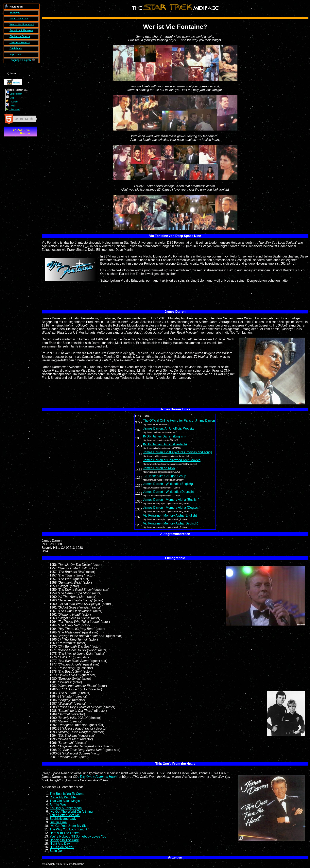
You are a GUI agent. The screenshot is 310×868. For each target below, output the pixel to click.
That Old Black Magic (65, 801)
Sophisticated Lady (63, 819)
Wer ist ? (22, 24)
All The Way (58, 804)
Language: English (22, 60)
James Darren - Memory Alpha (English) (171, 500)
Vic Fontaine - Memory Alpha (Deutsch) (171, 523)
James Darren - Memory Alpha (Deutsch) (172, 508)
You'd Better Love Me (65, 815)
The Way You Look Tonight (68, 829)
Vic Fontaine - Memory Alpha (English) (170, 515)
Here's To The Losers (65, 833)
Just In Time (58, 822)
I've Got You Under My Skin (69, 826)
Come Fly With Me (63, 797)
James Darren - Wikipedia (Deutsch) (169, 492)
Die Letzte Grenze (20, 36)
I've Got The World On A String (71, 812)
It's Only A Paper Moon (66, 808)
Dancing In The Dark (64, 840)
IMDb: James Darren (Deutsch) (165, 444)
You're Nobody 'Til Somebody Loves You (78, 836)
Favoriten (12, 102)
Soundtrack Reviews (21, 30)
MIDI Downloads (19, 18)
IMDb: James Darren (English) (164, 436)
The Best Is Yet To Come (67, 794)
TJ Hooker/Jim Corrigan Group (165, 476)
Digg (10, 98)
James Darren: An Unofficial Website (169, 428)
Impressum (16, 54)
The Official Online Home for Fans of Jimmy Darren (179, 421)
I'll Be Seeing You (62, 847)
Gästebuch (16, 48)
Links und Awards (20, 42)
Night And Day (60, 844)
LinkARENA (13, 110)
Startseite (15, 13)
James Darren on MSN (159, 468)
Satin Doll (56, 851)
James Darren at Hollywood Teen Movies (172, 460)
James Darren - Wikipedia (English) (168, 484)
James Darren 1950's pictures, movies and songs (178, 452)
